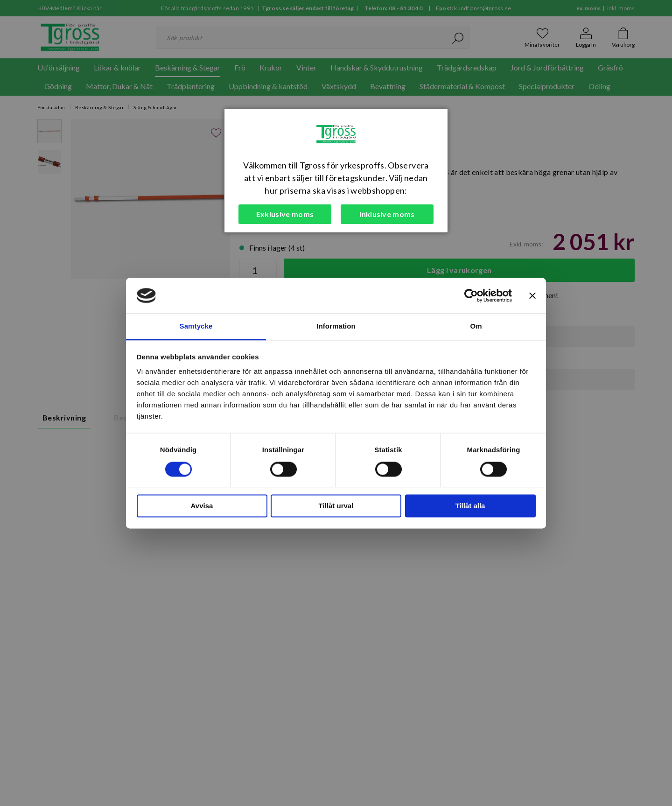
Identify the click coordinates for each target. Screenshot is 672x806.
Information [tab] (336, 326)
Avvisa (202, 506)
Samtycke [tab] (196, 326)
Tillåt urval (336, 506)
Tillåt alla (470, 506)
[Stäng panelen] (532, 295)
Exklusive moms (285, 214)
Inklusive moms (387, 214)
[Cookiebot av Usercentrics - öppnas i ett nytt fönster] (471, 295)
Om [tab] (476, 326)
